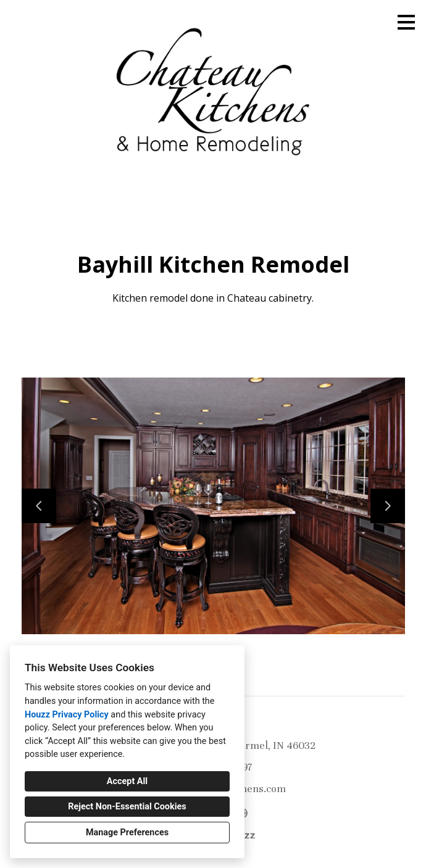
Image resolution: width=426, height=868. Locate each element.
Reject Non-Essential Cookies (127, 807)
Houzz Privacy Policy (67, 715)
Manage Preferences (127, 833)
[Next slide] (388, 506)
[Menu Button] (406, 22)
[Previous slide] (39, 506)
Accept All (127, 781)
